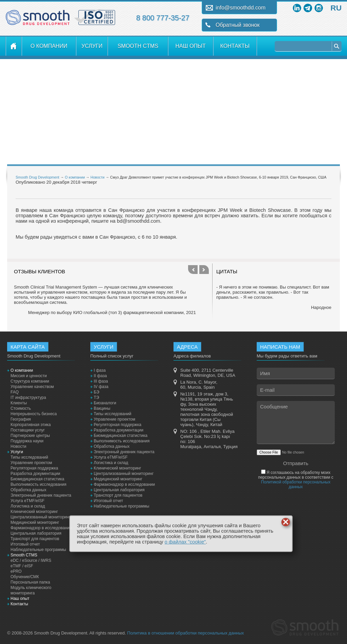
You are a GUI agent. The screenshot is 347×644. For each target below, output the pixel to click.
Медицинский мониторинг (35, 522)
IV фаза (101, 387)
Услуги (92, 46)
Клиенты (19, 403)
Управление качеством (32, 387)
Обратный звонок (238, 25)
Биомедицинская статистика (37, 479)
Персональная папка (30, 582)
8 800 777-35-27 (163, 18)
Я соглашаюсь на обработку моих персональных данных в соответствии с (296, 480)
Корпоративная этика (31, 425)
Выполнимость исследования (38, 484)
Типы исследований (29, 457)
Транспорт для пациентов (35, 539)
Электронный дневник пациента (41, 495)
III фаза (101, 381)
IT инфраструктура (28, 398)
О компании (49, 46)
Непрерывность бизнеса (34, 414)
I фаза (100, 370)
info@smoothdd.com (241, 8)
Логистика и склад (28, 506)
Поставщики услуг (28, 430)
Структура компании (30, 381)
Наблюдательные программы (38, 550)
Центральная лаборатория (36, 533)
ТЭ (96, 398)
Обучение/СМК (25, 577)
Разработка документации (35, 474)
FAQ (15, 392)
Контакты (235, 46)
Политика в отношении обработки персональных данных (186, 633)
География (21, 419)
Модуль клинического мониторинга (31, 590)
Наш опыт (191, 46)
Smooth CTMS (138, 46)
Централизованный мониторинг (40, 517)
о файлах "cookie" (185, 542)
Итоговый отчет (25, 544)
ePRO (16, 571)
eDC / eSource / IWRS (31, 560)
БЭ (96, 392)
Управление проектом (31, 463)
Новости (97, 177)
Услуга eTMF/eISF (28, 501)
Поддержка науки (27, 441)
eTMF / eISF (22, 566)
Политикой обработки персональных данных (296, 484)
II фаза (100, 376)
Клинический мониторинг (34, 512)
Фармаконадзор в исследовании (41, 528)
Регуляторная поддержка (34, 468)
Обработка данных (28, 490)
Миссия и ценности (29, 376)
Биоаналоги (105, 403)
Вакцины (102, 408)
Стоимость (21, 408)
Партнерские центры (30, 436)
